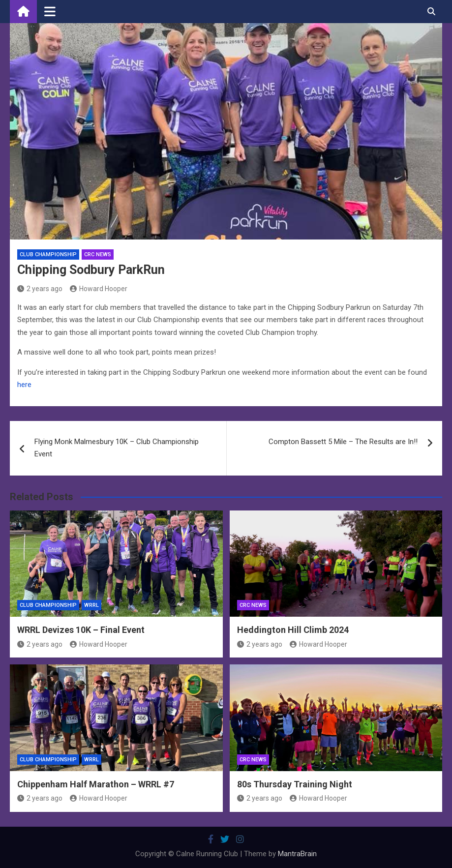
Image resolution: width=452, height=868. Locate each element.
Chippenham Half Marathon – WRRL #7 (96, 784)
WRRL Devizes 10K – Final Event (81, 630)
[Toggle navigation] (50, 11)
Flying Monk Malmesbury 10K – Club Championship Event (117, 448)
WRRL (91, 605)
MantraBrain (297, 854)
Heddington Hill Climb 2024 (293, 630)
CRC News (98, 254)
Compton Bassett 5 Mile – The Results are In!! (343, 442)
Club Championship (48, 254)
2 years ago (40, 289)
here (24, 385)
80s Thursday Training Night (295, 784)
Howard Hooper (99, 289)
